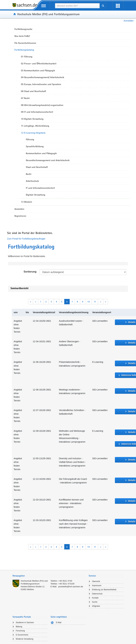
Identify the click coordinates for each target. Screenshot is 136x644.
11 (95, 302)
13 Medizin (27, 202)
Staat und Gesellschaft (37, 167)
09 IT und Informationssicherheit (37, 112)
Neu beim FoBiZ (22, 36)
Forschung (20, 631)
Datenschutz (97, 594)
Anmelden (129, 21)
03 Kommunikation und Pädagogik (38, 71)
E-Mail (59, 623)
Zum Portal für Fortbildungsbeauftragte (26, 239)
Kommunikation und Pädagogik (41, 153)
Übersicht (96, 581)
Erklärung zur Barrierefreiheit (104, 590)
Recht (29, 174)
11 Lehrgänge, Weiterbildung (35, 126)
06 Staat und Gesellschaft (33, 91)
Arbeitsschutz (32, 181)
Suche (95, 602)
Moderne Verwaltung (25, 639)
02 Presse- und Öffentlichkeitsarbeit (39, 64)
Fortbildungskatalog (24, 50)
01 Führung (27, 57)
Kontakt (95, 598)
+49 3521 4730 (65, 581)
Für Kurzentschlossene (25, 43)
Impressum (97, 586)
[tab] (49, 576)
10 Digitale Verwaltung (32, 119)
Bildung (19, 627)
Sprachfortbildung (35, 146)
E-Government (22, 635)
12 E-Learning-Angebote (33, 133)
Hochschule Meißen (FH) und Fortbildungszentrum (48, 14)
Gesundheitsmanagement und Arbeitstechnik (48, 160)
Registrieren (20, 216)
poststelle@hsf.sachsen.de (71, 587)
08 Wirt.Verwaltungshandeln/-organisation (42, 105)
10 (89, 302)
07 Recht (25, 98)
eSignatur (96, 606)
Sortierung (30, 272)
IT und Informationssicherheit (40, 188)
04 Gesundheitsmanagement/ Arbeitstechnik (43, 77)
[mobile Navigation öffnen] (44, 6)
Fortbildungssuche (23, 29)
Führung (30, 139)
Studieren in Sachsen (25, 623)
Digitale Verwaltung (36, 195)
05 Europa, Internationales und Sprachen (41, 84)
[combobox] (77, 6)
